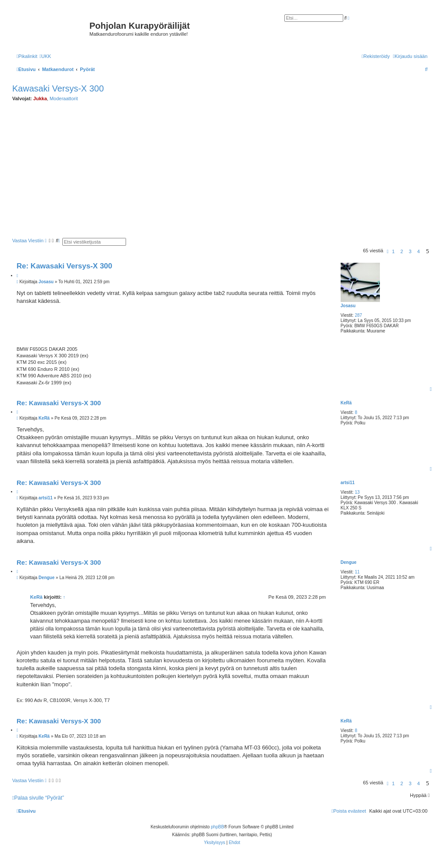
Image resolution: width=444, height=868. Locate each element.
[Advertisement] (228, 170)
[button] (388, 251)
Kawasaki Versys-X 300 (58, 88)
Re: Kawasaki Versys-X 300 (64, 266)
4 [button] (418, 251)
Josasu (348, 306)
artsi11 (348, 483)
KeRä (346, 403)
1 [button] (393, 251)
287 (358, 315)
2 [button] (402, 251)
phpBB (218, 827)
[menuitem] (45, 56)
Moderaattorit (64, 98)
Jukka (40, 98)
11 (357, 572)
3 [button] (410, 251)
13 (357, 492)
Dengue (349, 562)
